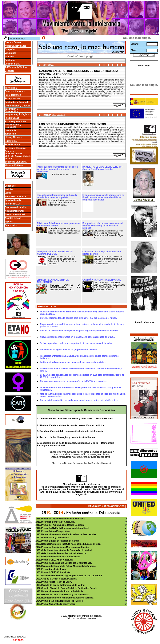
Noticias (9, 189)
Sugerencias (11, 225)
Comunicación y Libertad (17, 106)
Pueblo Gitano (12, 118)
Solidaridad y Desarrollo (17, 102)
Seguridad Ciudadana (16, 162)
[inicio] (155, 33)
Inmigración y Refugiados (18, 114)
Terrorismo (10, 134)
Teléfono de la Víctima (16, 67)
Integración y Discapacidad (12, 110)
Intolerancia (11, 88)
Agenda (9, 222)
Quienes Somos (13, 42)
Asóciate (9, 57)
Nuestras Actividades (15, 46)
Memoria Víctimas (14, 165)
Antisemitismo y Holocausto (13, 126)
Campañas (10, 49)
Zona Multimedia (13, 200)
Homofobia (10, 130)
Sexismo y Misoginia (15, 148)
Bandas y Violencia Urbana (13, 152)
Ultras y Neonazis (14, 137)
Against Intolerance (15, 211)
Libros (8, 193)
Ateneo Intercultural (15, 214)
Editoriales (10, 186)
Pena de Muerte (13, 145)
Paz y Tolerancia (13, 95)
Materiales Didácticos (16, 197)
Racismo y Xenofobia (15, 122)
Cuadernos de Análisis (16, 207)
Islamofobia (11, 141)
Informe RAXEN (13, 204)
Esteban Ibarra (12, 64)
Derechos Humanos (15, 91)
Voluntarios (11, 53)
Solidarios (10, 60)
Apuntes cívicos (13, 218)
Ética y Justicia (12, 99)
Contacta (9, 71)
